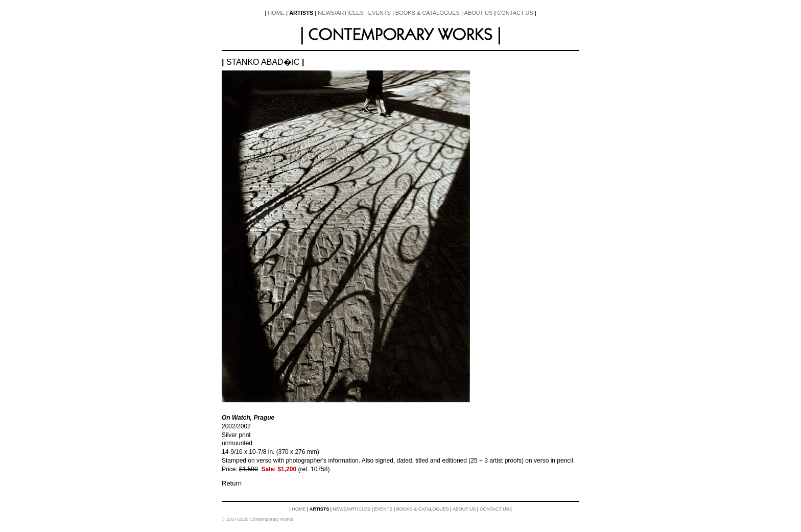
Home (276, 13)
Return (232, 483)
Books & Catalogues (428, 13)
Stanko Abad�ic (263, 62)
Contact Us (515, 13)
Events (380, 13)
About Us (478, 13)
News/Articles (341, 13)
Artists (301, 13)
